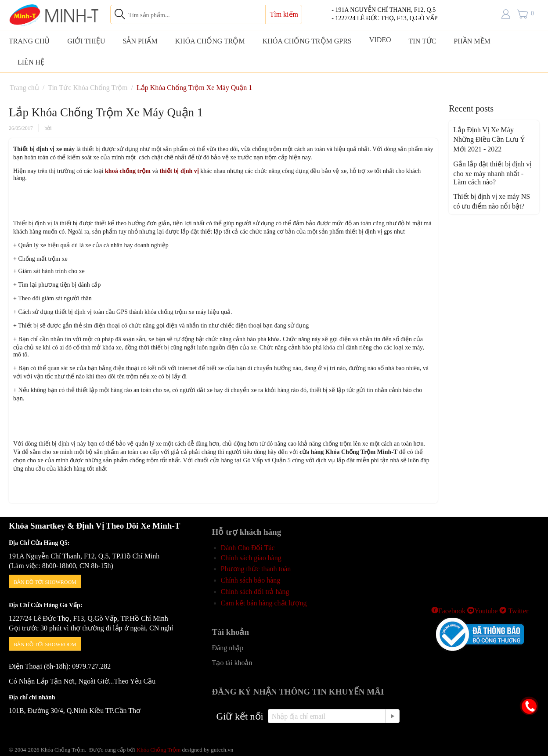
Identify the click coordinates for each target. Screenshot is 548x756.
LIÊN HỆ (31, 62)
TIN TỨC (423, 41)
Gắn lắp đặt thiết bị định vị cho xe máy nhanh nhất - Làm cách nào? (492, 173)
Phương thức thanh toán (256, 569)
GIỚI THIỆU (86, 41)
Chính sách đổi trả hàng (255, 592)
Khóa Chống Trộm (159, 750)
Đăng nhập (228, 648)
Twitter (514, 611)
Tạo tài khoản (232, 663)
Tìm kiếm (284, 14)
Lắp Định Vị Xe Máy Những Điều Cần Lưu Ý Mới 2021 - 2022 (489, 139)
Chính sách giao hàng (251, 558)
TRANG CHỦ (29, 41)
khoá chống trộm (128, 171)
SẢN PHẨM (140, 41)
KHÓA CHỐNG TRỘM (210, 41)
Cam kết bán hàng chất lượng (264, 603)
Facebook (448, 611)
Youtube (483, 611)
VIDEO (380, 40)
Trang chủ (24, 88)
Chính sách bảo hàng (251, 580)
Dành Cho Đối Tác (248, 548)
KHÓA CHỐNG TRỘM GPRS (307, 41)
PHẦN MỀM (472, 41)
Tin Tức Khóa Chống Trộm (88, 88)
